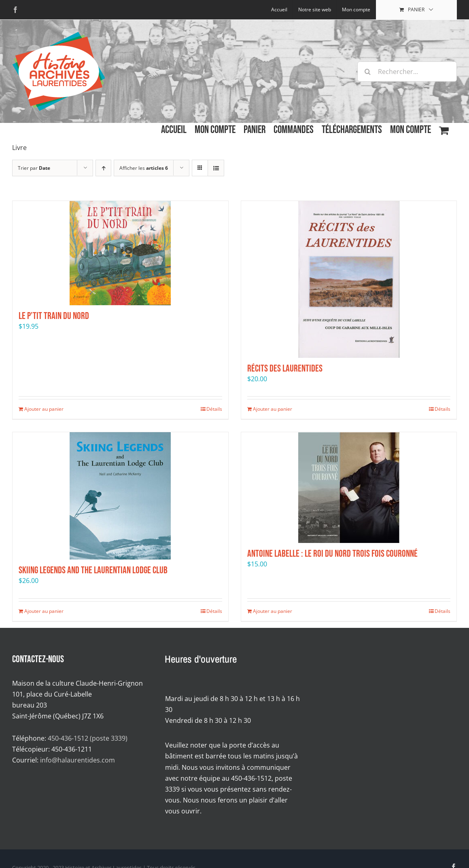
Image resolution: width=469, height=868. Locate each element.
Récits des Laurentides (285, 369)
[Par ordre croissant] (103, 168)
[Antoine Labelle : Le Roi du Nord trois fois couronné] (349, 488)
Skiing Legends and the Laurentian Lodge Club (93, 570)
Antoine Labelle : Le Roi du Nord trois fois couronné (332, 554)
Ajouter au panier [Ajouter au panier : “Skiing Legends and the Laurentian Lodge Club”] (44, 611)
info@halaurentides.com (77, 760)
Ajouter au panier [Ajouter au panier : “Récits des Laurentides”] (273, 409)
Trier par (34, 168)
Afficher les (144, 168)
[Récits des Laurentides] (349, 279)
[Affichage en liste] (216, 168)
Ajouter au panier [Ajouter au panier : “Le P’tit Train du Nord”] (44, 409)
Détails (214, 409)
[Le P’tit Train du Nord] (120, 253)
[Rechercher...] (407, 72)
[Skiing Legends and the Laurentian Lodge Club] (120, 496)
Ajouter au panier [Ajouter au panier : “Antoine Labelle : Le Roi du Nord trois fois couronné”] (273, 611)
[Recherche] (367, 72)
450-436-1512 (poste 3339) (88, 738)
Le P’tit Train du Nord (54, 316)
